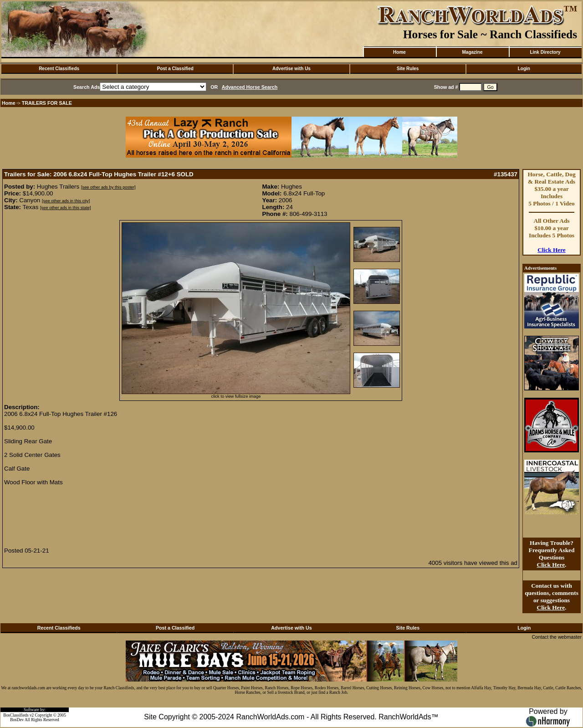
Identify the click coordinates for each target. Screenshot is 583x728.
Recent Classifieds (59, 69)
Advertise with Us (291, 69)
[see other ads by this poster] (108, 187)
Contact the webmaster (557, 637)
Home (399, 52)
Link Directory (545, 52)
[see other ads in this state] (65, 208)
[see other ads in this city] (66, 201)
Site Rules (408, 69)
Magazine (472, 52)
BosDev (17, 720)
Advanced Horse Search (250, 87)
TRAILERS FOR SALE (47, 103)
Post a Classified (175, 69)
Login (524, 69)
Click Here (552, 250)
